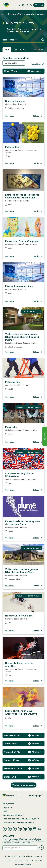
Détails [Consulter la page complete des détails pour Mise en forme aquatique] (37, 301)
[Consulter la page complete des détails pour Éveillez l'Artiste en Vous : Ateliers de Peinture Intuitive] (23, 715)
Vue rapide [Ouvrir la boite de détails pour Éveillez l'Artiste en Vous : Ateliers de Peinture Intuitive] (10, 726)
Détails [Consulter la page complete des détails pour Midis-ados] (37, 442)
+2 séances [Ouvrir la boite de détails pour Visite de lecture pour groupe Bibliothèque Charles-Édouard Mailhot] (18, 347)
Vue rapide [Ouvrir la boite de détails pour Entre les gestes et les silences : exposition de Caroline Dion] (10, 211)
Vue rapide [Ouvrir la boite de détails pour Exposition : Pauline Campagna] (10, 256)
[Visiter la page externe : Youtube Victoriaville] (30, 829)
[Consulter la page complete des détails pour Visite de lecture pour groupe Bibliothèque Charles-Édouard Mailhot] (23, 342)
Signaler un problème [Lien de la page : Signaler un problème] (14, 815)
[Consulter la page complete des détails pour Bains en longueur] (23, 106)
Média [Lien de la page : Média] (7, 811)
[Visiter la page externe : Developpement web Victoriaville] (40, 829)
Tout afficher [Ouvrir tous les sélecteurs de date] (38, 64)
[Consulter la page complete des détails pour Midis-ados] (23, 432)
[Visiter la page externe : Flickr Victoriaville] (35, 829)
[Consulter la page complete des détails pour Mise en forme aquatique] (23, 291)
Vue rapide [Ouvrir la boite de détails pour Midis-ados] (10, 442)
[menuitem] (6, 5)
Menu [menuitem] (39, 5)
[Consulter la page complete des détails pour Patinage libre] (23, 387)
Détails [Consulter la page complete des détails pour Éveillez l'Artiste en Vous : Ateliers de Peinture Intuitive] (37, 726)
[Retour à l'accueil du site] (4, 14)
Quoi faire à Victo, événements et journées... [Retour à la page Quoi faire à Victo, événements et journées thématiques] (26, 14)
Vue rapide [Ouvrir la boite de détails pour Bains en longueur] (10, 116)
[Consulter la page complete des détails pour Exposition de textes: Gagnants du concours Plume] (23, 527)
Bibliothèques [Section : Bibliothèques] (37, 50)
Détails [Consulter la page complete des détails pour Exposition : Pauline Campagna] (37, 256)
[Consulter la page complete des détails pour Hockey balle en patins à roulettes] (23, 670)
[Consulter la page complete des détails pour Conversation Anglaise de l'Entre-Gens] (23, 479)
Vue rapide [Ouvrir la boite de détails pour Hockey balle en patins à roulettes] (10, 681)
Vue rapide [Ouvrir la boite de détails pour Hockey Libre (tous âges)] (10, 631)
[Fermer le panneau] (45, 436)
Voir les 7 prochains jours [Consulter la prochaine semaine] (24, 785)
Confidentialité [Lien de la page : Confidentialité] (37, 861)
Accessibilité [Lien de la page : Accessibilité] (9, 861)
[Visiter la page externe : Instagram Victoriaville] (20, 829)
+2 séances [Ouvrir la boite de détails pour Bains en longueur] (19, 108)
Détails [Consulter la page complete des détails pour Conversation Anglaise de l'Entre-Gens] (37, 490)
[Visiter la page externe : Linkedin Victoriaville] (25, 829)
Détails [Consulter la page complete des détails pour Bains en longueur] (37, 116)
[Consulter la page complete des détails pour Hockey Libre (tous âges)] (23, 620)
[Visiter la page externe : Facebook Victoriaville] (5, 829)
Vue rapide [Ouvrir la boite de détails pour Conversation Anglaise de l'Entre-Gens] (10, 490)
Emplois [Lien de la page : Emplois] (7, 808)
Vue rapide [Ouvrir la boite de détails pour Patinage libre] (10, 397)
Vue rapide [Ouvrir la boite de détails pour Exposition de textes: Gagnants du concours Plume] (10, 538)
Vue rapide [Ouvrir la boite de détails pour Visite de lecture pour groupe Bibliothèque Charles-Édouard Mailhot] (10, 352)
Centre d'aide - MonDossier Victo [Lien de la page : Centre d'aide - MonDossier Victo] (19, 823)
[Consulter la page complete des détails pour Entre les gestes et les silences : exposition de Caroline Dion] (23, 201)
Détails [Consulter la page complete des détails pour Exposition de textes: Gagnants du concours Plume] (37, 538)
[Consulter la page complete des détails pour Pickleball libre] (23, 153)
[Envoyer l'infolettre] (42, 848)
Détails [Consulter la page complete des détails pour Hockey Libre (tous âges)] (37, 631)
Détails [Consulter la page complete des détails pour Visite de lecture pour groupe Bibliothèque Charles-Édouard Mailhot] (37, 352)
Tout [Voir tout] (7, 50)
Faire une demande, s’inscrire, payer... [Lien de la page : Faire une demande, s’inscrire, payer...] (21, 819)
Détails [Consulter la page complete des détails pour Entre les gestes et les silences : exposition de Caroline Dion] (37, 211)
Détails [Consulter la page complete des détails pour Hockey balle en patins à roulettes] (37, 681)
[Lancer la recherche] (42, 40)
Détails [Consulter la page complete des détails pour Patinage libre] (37, 397)
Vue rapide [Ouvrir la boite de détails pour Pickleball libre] (10, 163)
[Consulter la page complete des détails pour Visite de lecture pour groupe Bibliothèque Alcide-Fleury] (23, 575)
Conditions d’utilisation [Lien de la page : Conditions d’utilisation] (23, 864)
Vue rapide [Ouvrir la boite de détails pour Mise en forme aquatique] (10, 301)
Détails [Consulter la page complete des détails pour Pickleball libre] (37, 163)
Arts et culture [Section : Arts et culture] (20, 50)
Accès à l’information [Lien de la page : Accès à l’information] (22, 861)
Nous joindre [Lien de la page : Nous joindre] (10, 804)
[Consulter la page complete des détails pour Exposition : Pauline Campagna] (23, 246)
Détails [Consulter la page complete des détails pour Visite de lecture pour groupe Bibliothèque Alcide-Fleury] (37, 586)
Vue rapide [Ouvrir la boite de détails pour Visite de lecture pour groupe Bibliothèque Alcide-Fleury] (10, 586)
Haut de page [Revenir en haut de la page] (36, 796)
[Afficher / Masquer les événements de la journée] (37, 71)
